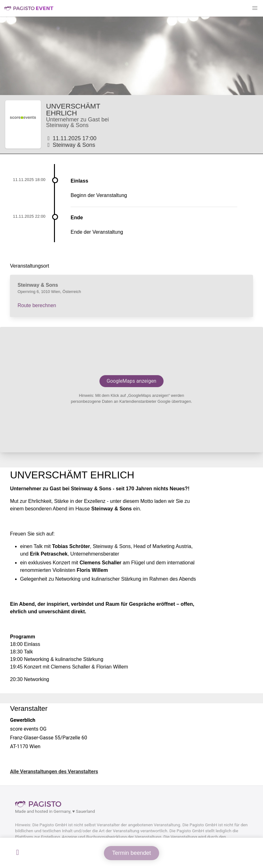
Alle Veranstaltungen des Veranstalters (54, 772)
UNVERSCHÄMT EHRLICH (73, 110)
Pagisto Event (29, 8)
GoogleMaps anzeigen (131, 381)
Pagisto (40, 804)
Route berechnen (37, 305)
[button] (255, 8)
